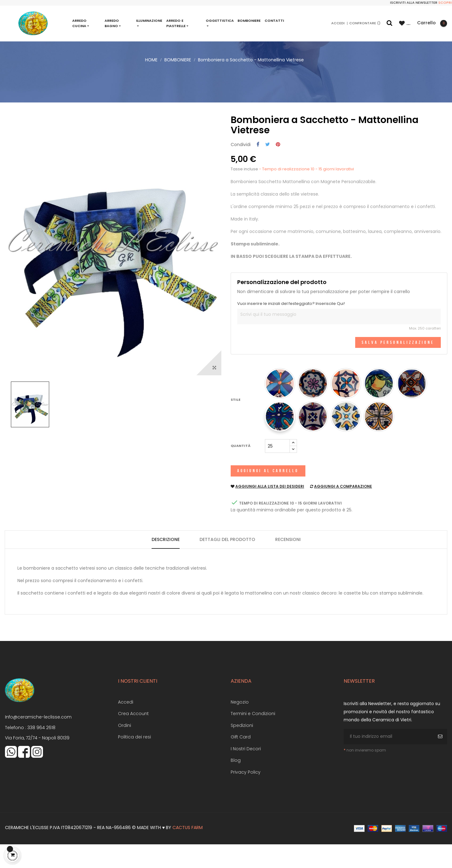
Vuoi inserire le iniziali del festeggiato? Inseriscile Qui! (291, 327)
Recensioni (288, 563)
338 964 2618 (41, 751)
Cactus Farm (188, 851)
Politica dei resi (134, 761)
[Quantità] (277, 470)
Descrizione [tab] (166, 563)
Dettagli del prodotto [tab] (227, 563)
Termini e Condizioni (253, 738)
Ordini (125, 749)
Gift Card (241, 761)
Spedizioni (242, 749)
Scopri (445, 2)
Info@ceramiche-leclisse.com (38, 741)
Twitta (268, 168)
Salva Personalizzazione (398, 366)
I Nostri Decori (246, 772)
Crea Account (133, 738)
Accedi (126, 726)
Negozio (240, 726)
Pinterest (278, 168)
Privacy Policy (246, 796)
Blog (236, 784)
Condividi (258, 168)
